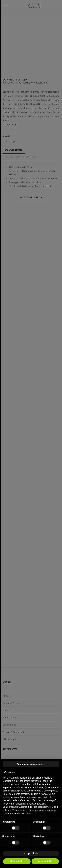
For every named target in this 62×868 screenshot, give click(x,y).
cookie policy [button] (51, 791)
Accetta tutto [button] (45, 861)
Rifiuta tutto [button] (17, 861)
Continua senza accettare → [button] (31, 764)
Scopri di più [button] (31, 853)
